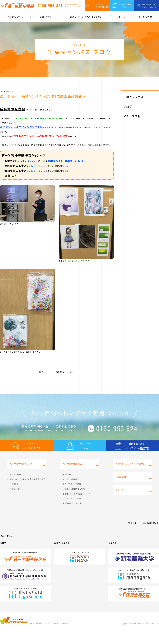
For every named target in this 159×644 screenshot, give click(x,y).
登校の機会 (68, 487)
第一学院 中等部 (17, 5)
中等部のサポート (47, 17)
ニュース (120, 17)
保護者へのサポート (72, 516)
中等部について (15, 17)
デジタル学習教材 (71, 492)
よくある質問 (145, 17)
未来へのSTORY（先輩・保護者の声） (28, 492)
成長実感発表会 (13, 109)
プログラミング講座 (72, 497)
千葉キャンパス (133, 97)
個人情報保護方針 (151, 536)
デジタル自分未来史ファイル (76, 501)
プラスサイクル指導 (72, 511)
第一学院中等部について (20, 478)
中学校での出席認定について (77, 506)
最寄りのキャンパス (86, 17)
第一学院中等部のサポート (74, 478)
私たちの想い (16, 487)
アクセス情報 (132, 116)
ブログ (128, 106)
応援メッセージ (17, 501)
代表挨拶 (14, 497)
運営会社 (132, 536)
